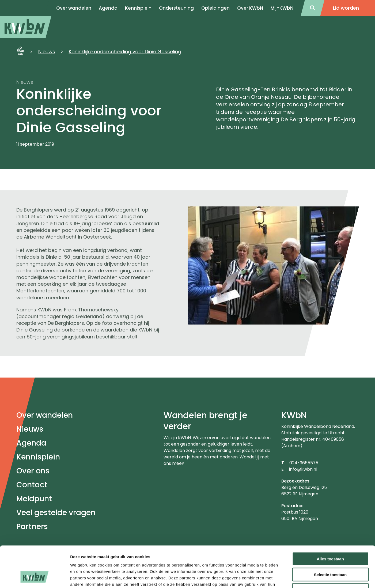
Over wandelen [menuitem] (74, 8)
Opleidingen (215, 8)
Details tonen (289, 577)
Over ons (33, 471)
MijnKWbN (282, 8)
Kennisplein (138, 8)
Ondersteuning (176, 8)
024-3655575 (304, 463)
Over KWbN (250, 8)
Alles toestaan (330, 522)
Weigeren (330, 554)
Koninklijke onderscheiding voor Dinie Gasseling (125, 52)
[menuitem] (26, 27)
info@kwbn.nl (303, 469)
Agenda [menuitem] (108, 8)
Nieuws (47, 52)
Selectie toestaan (330, 538)
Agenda (31, 443)
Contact (32, 485)
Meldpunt (34, 499)
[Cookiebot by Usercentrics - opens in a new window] (35, 578)
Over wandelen (45, 415)
